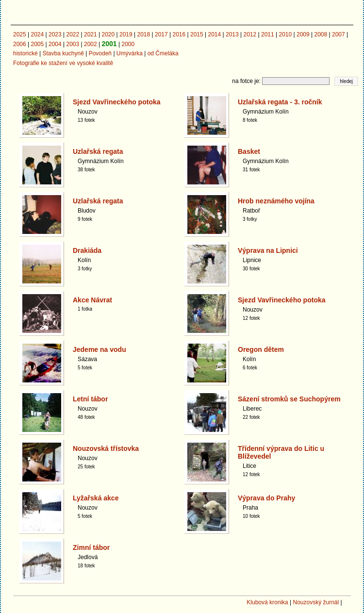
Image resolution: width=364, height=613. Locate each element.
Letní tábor (90, 399)
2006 (20, 44)
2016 (179, 34)
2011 (268, 34)
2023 (55, 34)
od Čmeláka (163, 53)
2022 (73, 34)
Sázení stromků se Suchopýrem (289, 399)
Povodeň (100, 53)
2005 (38, 44)
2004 (55, 44)
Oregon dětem (261, 349)
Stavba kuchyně (63, 53)
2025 (20, 34)
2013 (232, 34)
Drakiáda (87, 250)
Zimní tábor (91, 547)
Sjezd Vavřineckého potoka (117, 102)
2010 (286, 34)
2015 (197, 34)
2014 (215, 34)
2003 (73, 44)
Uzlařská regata (98, 151)
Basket (249, 151)
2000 (128, 44)
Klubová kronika (267, 602)
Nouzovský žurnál (316, 602)
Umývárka (130, 53)
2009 (303, 34)
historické (25, 53)
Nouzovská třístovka (106, 448)
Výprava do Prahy (266, 498)
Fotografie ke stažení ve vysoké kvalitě (63, 63)
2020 (108, 34)
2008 (321, 34)
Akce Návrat (92, 300)
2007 (339, 34)
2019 (126, 34)
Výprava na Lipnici (268, 250)
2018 (144, 34)
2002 (91, 44)
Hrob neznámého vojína (276, 201)
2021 (91, 34)
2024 (38, 34)
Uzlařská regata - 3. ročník (280, 102)
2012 (250, 34)
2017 (161, 34)
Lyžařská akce (96, 498)
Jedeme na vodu (99, 349)
